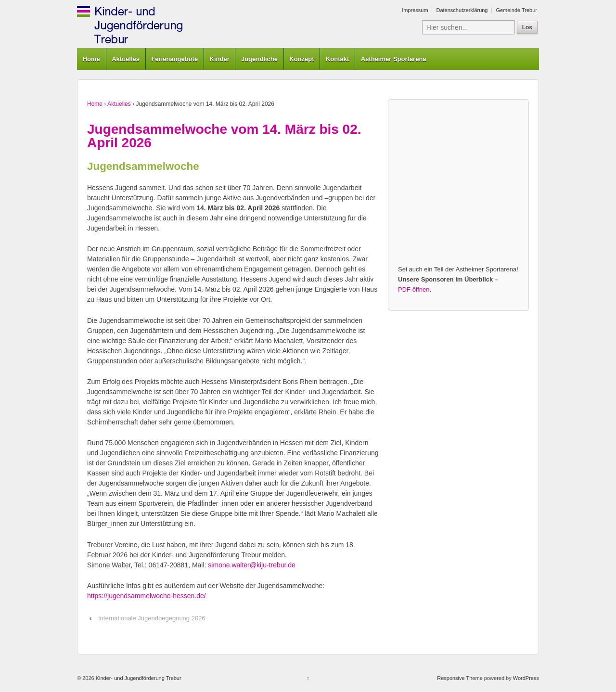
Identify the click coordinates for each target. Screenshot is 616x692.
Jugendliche (259, 59)
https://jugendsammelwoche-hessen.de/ (147, 596)
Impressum (415, 10)
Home (91, 59)
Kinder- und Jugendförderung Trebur (138, 678)
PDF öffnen (414, 289)
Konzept (302, 59)
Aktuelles (126, 59)
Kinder (220, 59)
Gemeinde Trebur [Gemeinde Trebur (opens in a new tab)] (516, 10)
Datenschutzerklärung (462, 10)
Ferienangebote (174, 59)
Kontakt (337, 59)
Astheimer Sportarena (394, 59)
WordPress (526, 678)
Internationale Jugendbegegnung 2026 (152, 618)
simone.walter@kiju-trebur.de (252, 565)
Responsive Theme (460, 678)
